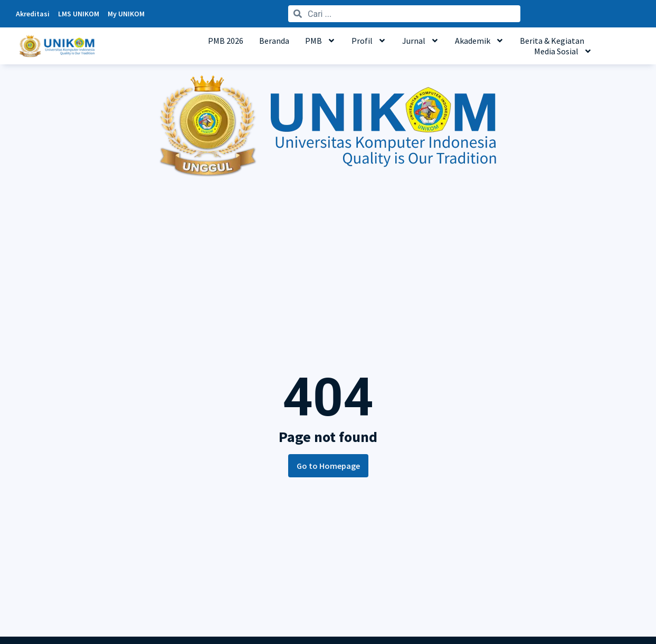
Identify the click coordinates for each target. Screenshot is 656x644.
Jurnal (421, 41)
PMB (320, 41)
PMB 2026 (226, 41)
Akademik (479, 41)
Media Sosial (563, 51)
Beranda (274, 41)
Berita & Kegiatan (552, 41)
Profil (369, 41)
